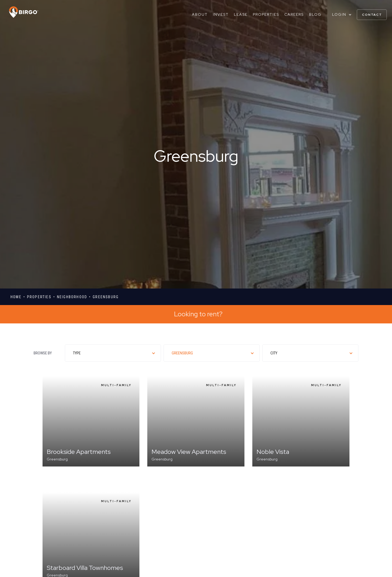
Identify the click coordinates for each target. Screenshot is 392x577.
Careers (294, 14)
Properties (266, 14)
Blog (315, 14)
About (200, 14)
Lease (241, 14)
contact (372, 15)
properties (39, 297)
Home (16, 297)
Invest (221, 14)
